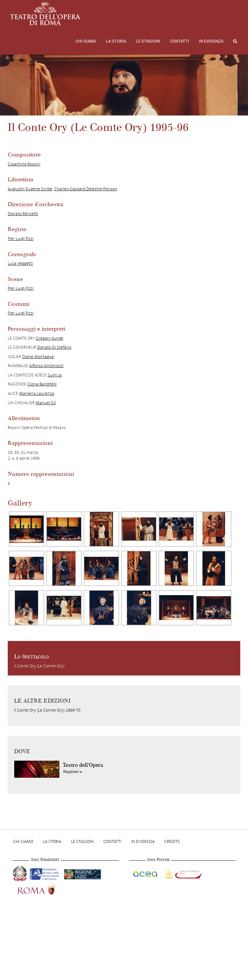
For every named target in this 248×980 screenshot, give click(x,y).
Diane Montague (38, 357)
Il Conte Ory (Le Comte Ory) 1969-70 (47, 710)
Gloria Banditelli (42, 384)
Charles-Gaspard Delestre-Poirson (86, 189)
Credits (172, 841)
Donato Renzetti (23, 214)
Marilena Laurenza (37, 393)
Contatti (180, 41)
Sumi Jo (55, 375)
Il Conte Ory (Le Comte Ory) (39, 666)
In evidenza (211, 41)
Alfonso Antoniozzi (46, 366)
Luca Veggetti (20, 263)
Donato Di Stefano (54, 347)
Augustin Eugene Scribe (30, 189)
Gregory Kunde (50, 338)
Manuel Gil (46, 403)
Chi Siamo (86, 41)
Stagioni (72, 772)
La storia (116, 41)
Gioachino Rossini (24, 164)
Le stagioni (148, 41)
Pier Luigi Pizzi (21, 239)
